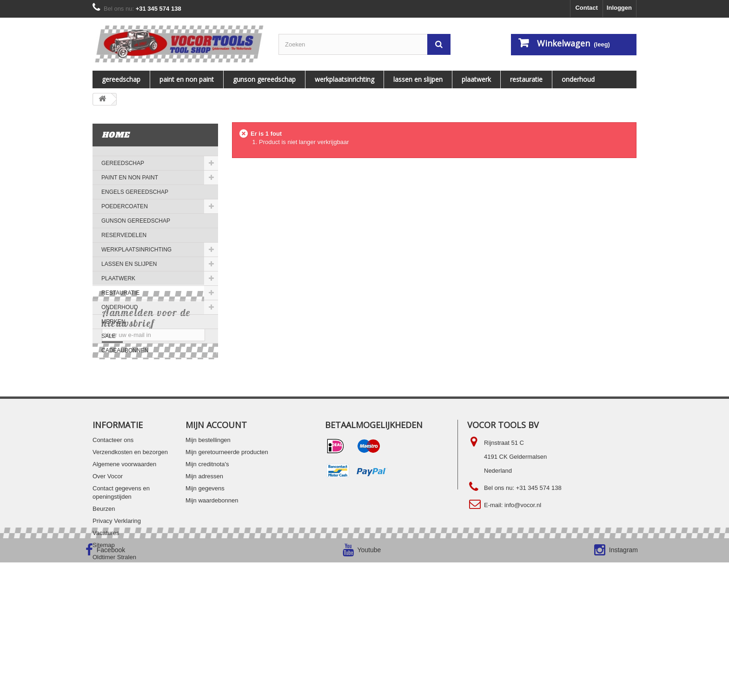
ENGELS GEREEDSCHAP (135, 192)
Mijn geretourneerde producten (227, 536)
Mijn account (216, 509)
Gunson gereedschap (264, 79)
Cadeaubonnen (125, 350)
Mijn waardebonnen (212, 584)
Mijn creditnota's (207, 548)
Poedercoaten (125, 206)
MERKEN (113, 322)
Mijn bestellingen (208, 524)
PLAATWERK (476, 79)
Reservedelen (124, 235)
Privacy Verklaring (117, 605)
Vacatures (106, 617)
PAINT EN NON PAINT (187, 79)
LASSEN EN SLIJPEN (418, 79)
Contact (586, 8)
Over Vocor (108, 560)
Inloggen (619, 8)
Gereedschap (121, 79)
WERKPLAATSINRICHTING (345, 79)
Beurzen (104, 593)
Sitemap (104, 629)
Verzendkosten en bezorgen (130, 536)
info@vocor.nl (523, 589)
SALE (109, 336)
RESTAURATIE (526, 79)
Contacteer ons (113, 524)
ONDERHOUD (578, 79)
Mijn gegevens (205, 572)
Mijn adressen (204, 560)
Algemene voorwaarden (124, 548)
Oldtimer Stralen (114, 641)
